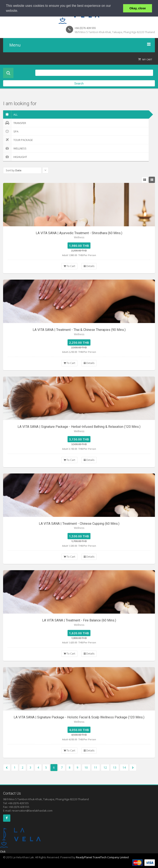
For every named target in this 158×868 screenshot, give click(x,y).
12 (105, 767)
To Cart (69, 266)
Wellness (15, 148)
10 (86, 767)
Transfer (15, 123)
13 (115, 767)
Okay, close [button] (138, 8)
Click (3, 851)
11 (96, 767)
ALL (10, 114)
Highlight (15, 157)
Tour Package (18, 140)
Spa (11, 131)
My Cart (147, 59)
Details (89, 266)
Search (79, 83)
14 (124, 767)
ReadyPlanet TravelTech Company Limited (102, 857)
